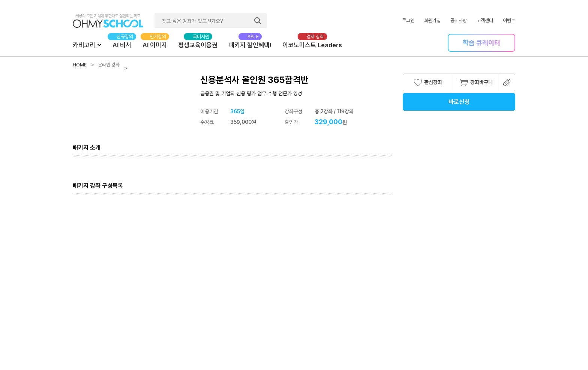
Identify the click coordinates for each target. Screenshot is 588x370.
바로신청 (459, 102)
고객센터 (485, 20)
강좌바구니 (476, 83)
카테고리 (87, 45)
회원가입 (432, 20)
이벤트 (509, 20)
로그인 (408, 20)
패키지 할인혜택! (250, 45)
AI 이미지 (155, 45)
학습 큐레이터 (481, 43)
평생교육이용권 (198, 45)
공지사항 (459, 20)
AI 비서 (122, 45)
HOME (80, 65)
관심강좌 (428, 82)
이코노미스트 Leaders (312, 45)
